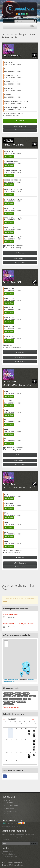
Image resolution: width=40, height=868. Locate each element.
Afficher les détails (20, 130)
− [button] (6, 645)
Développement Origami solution (11, 826)
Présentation (11, 803)
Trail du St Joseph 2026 (11, 614)
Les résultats (9, 156)
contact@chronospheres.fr (13, 862)
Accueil (9, 800)
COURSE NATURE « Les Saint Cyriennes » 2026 (18, 624)
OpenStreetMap (14, 680)
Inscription (10, 809)
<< (4, 719)
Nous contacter (12, 811)
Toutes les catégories (11, 707)
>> (33, 719)
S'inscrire (20, 121)
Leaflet (5, 680)
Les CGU (9, 813)
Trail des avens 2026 (12, 56)
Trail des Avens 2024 (12, 282)
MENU (31, 26)
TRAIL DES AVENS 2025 (14, 145)
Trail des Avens (10, 381)
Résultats (20, 253)
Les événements (12, 805)
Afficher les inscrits (20, 126)
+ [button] (6, 642)
